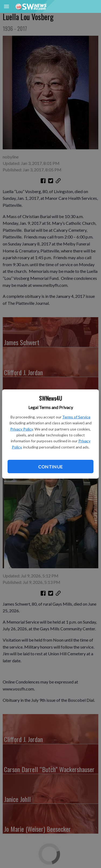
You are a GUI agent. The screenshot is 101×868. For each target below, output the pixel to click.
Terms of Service (76, 417)
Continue (50, 467)
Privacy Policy (22, 429)
